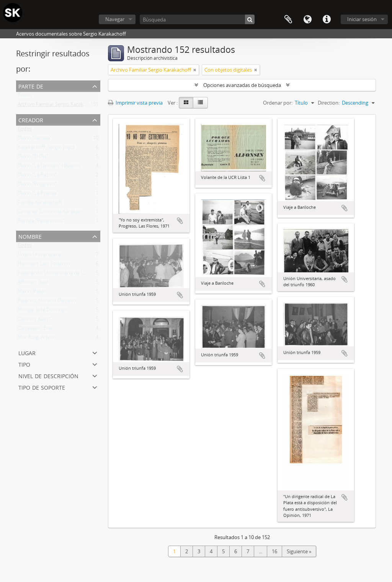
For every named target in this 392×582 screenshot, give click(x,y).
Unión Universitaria (39, 256)
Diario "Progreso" (37, 185)
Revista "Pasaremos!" (42, 222)
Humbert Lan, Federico (44, 265)
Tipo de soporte (42, 387)
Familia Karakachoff (40, 204)
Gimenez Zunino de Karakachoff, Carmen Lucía (71, 213)
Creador (31, 119)
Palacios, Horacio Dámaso (47, 302)
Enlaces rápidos (327, 20)
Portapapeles (288, 20)
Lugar (27, 352)
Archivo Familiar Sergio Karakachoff (58, 106)
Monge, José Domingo (42, 311)
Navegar (115, 19)
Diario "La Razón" (37, 176)
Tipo (24, 364)
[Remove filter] (195, 70)
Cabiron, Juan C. (35, 320)
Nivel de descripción (48, 375)
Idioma (307, 20)
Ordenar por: (278, 103)
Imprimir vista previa (135, 103)
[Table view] (200, 103)
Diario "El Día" (33, 158)
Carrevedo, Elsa (35, 330)
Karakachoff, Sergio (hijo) (46, 149)
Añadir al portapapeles (180, 221)
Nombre (30, 236)
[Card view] (186, 103)
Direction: (329, 103)
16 (274, 551)
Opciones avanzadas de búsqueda (242, 85)
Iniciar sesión (362, 19)
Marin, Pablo (32, 293)
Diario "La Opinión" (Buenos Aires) (56, 167)
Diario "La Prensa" (38, 195)
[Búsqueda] (197, 19)
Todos (25, 97)
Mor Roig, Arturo (37, 339)
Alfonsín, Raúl (33, 284)
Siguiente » (299, 551)
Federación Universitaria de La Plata (58, 274)
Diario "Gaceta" (35, 139)
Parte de (31, 86)
